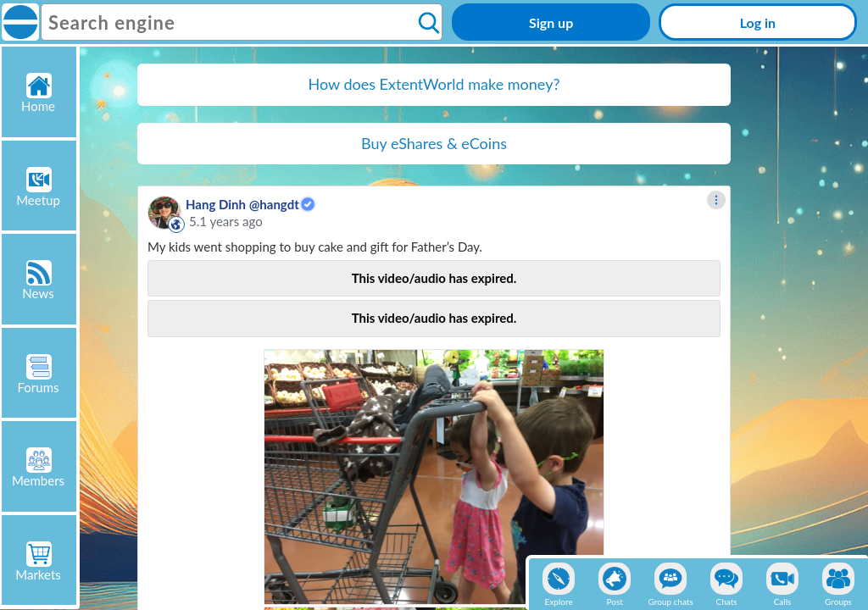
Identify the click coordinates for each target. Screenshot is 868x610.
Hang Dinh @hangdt (242, 204)
